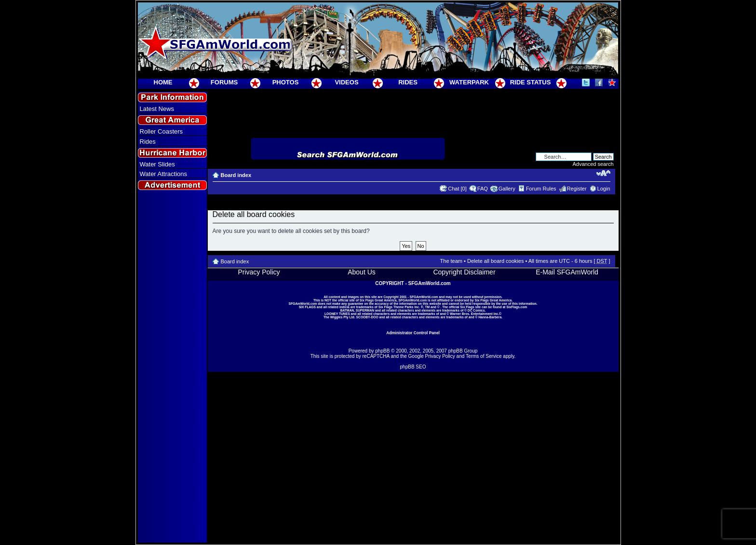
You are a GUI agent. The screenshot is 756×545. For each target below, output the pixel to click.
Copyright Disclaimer (464, 272)
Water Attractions (164, 174)
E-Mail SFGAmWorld (567, 272)
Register (577, 189)
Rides (148, 142)
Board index (236, 175)
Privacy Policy (259, 272)
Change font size (603, 173)
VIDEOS (346, 82)
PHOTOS (286, 82)
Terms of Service (484, 356)
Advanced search (593, 164)
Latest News (157, 109)
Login (604, 189)
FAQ (483, 189)
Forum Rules (541, 189)
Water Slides (157, 164)
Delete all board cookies (495, 261)
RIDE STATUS (531, 82)
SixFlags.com (517, 307)
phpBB (382, 351)
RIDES (408, 82)
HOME (163, 82)
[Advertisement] (172, 367)
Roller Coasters (162, 131)
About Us (362, 272)
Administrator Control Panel (413, 333)
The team (451, 261)
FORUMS (224, 82)
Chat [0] (457, 189)
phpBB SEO (413, 367)
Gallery (507, 189)
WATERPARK (469, 82)
